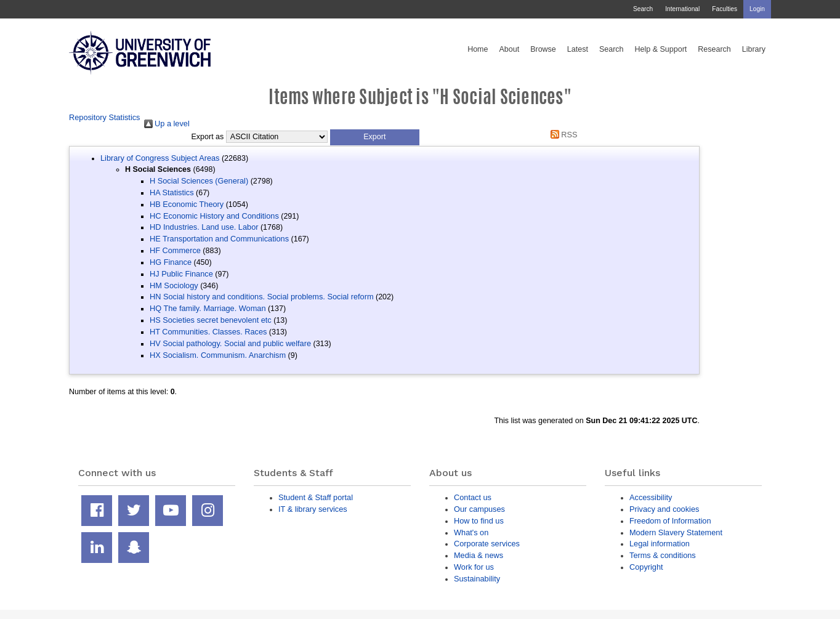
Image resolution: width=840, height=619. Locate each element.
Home (478, 49)
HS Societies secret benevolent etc (211, 320)
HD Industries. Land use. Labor (204, 227)
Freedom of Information (670, 521)
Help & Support (661, 49)
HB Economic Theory (187, 204)
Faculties (725, 9)
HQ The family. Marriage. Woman (208, 308)
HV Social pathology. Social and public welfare (230, 343)
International (682, 9)
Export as (208, 137)
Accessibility (651, 497)
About (509, 49)
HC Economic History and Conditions (214, 216)
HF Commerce (175, 250)
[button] (375, 137)
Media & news (479, 555)
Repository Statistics (105, 117)
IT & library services (313, 509)
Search (643, 9)
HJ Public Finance (181, 274)
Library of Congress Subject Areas (160, 158)
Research (714, 49)
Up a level (167, 123)
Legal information (660, 544)
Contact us (473, 497)
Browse (543, 49)
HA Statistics (172, 192)
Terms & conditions (663, 555)
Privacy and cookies (664, 509)
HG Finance (171, 262)
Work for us (474, 567)
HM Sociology (174, 285)
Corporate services (487, 544)
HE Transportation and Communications (219, 239)
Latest (578, 49)
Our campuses (479, 509)
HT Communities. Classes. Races (208, 332)
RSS (562, 135)
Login (757, 9)
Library (754, 49)
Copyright (646, 567)
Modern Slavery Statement (676, 532)
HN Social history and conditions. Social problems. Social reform (262, 297)
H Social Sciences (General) (199, 181)
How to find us (479, 521)
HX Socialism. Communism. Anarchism (218, 355)
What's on (471, 532)
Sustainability (477, 579)
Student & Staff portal (316, 497)
